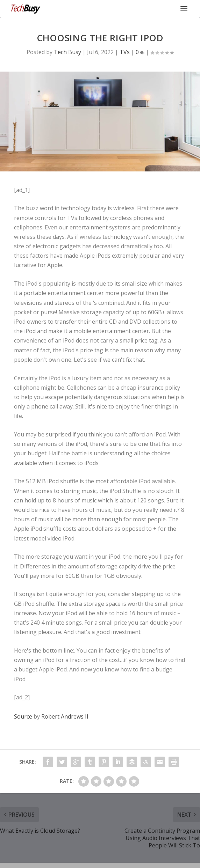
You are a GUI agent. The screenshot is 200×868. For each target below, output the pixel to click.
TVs (125, 52)
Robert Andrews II (65, 716)
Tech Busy (67, 52)
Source (23, 716)
